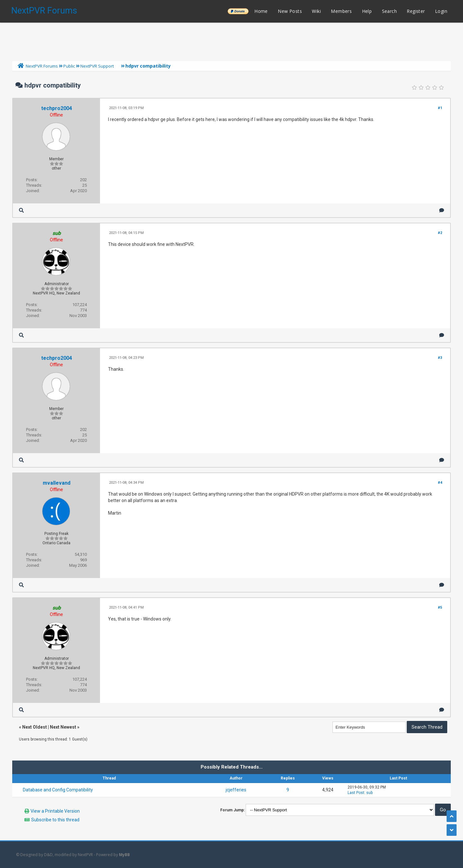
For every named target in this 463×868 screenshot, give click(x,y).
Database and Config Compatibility (58, 790)
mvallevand (57, 483)
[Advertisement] (232, 40)
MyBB (124, 855)
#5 (440, 607)
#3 (440, 358)
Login (441, 11)
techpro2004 (57, 108)
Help (367, 11)
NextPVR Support (97, 66)
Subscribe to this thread (55, 820)
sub (369, 793)
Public (69, 66)
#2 (440, 233)
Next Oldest (35, 727)
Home (261, 11)
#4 (440, 483)
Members (341, 11)
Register (416, 11)
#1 (440, 108)
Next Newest (63, 727)
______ (238, 11)
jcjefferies (236, 790)
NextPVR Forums (44, 11)
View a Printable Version (55, 811)
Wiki (316, 11)
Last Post (356, 793)
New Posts (290, 11)
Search (389, 11)
